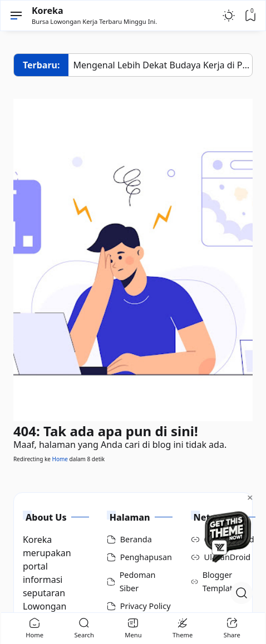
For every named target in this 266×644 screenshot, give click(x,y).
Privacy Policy (146, 606)
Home (60, 459)
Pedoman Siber (138, 581)
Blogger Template (220, 581)
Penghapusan (146, 557)
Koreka (48, 11)
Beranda (136, 539)
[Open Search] (242, 593)
